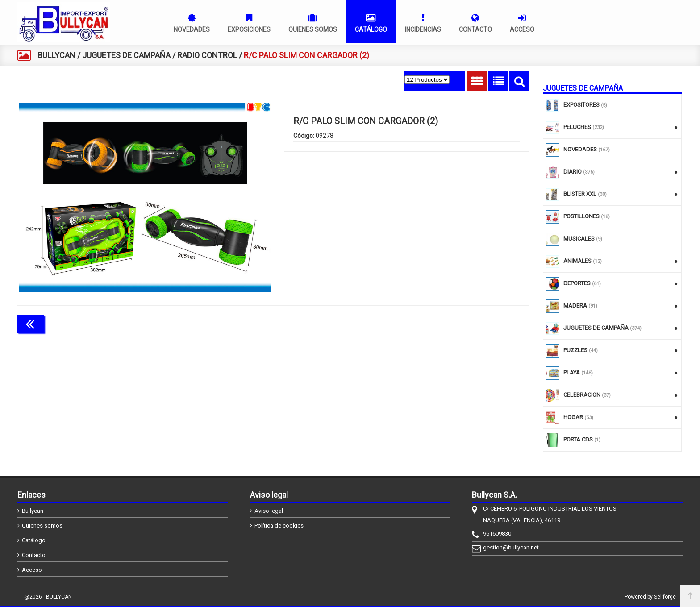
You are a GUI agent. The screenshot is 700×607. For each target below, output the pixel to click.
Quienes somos (42, 526)
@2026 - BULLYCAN (48, 597)
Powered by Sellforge (650, 597)
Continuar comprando (490, 323)
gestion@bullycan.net (511, 547)
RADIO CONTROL (207, 55)
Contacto (34, 555)
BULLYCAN (56, 55)
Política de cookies (279, 526)
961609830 (497, 534)
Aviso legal (269, 511)
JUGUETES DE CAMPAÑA (126, 55)
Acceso (32, 570)
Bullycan (33, 511)
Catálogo (34, 540)
